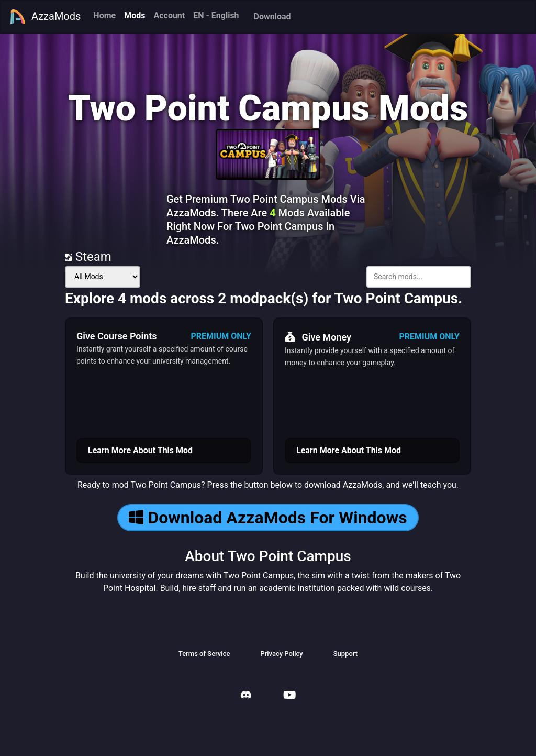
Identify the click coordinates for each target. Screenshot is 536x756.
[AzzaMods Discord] (246, 696)
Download (272, 17)
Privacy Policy (281, 654)
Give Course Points (117, 336)
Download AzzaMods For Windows (268, 518)
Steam (88, 257)
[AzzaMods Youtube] (289, 696)
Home (104, 15)
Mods (135, 15)
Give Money (318, 337)
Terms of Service (204, 654)
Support (345, 654)
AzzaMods (45, 17)
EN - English (216, 15)
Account (169, 15)
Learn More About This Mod (140, 450)
